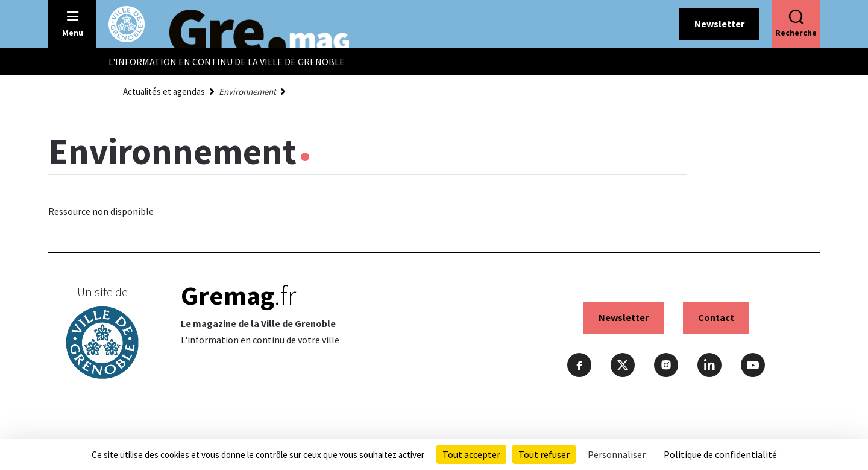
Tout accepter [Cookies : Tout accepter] (471, 454)
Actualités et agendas (164, 91)
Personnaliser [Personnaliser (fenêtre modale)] (617, 454)
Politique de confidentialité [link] (720, 454)
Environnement (247, 91)
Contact (716, 317)
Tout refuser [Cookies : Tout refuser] (544, 454)
